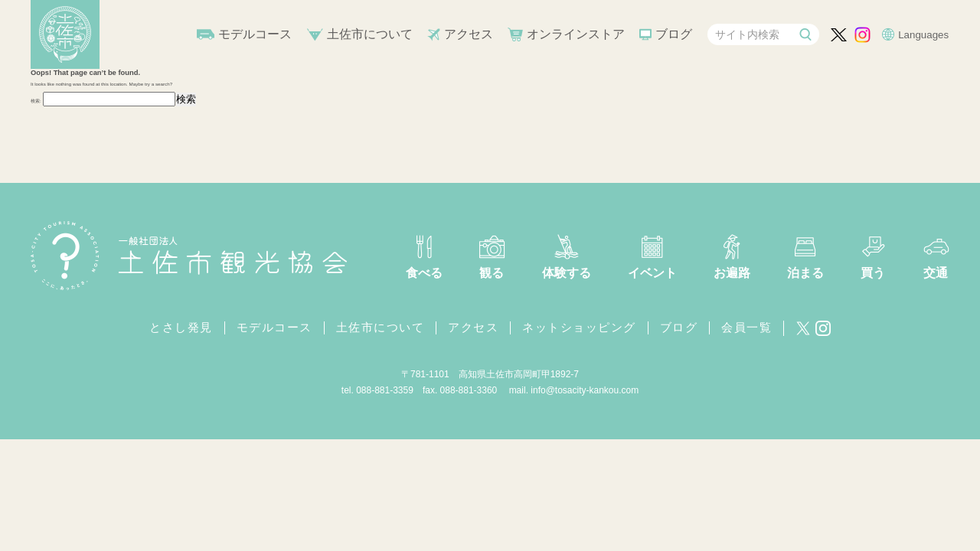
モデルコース (255, 34)
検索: (36, 101)
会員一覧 (746, 327)
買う (873, 273)
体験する (567, 273)
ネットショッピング (579, 327)
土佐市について (370, 34)
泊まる (805, 273)
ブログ (674, 34)
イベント (652, 273)
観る (492, 273)
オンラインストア (576, 34)
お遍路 (732, 273)
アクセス (469, 34)
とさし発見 (181, 327)
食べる (424, 273)
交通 (936, 273)
